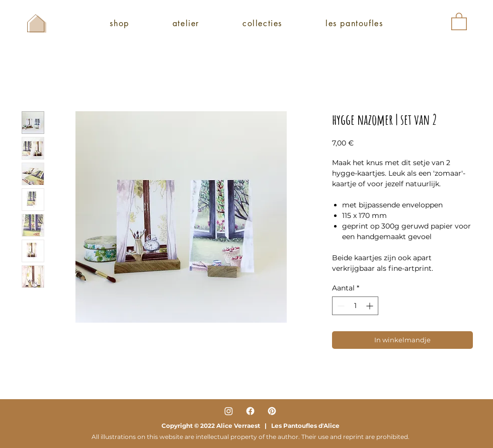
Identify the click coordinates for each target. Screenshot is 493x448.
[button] (459, 21)
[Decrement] (340, 306)
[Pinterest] (272, 411)
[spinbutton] (355, 306)
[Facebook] (250, 411)
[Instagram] (229, 411)
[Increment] (371, 306)
